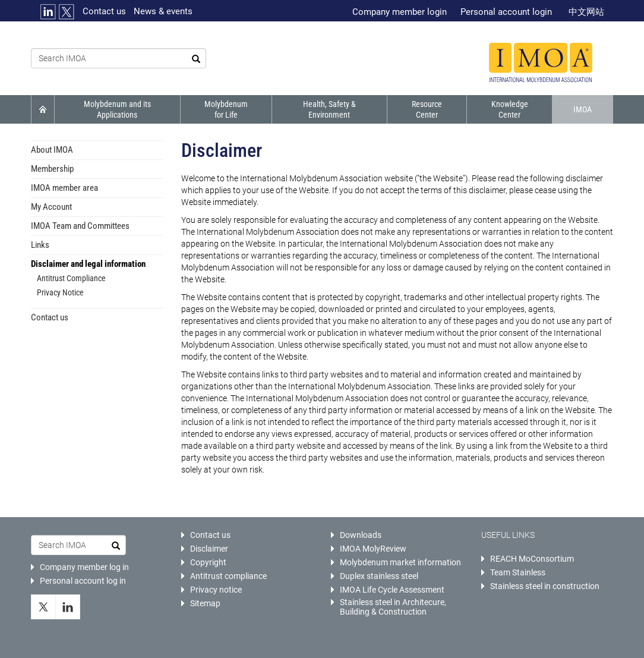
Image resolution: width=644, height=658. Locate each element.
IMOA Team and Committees (80, 226)
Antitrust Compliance (71, 278)
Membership (52, 169)
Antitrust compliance (228, 576)
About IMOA (52, 150)
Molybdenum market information (400, 562)
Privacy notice (216, 590)
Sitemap (205, 603)
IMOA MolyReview (373, 549)
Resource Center (427, 109)
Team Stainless (518, 572)
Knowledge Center (510, 109)
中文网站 (586, 12)
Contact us (104, 11)
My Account (51, 207)
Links (40, 245)
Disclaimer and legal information (88, 264)
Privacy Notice (60, 292)
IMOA (583, 109)
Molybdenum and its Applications (117, 109)
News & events (163, 11)
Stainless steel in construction (545, 586)
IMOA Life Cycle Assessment (392, 590)
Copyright (208, 562)
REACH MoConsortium (532, 559)
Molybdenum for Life (226, 109)
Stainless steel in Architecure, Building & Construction (393, 607)
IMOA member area (64, 188)
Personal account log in (83, 581)
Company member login (400, 12)
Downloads (361, 535)
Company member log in (84, 567)
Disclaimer (209, 549)
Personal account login (506, 12)
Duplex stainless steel (379, 576)
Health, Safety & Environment (329, 109)
